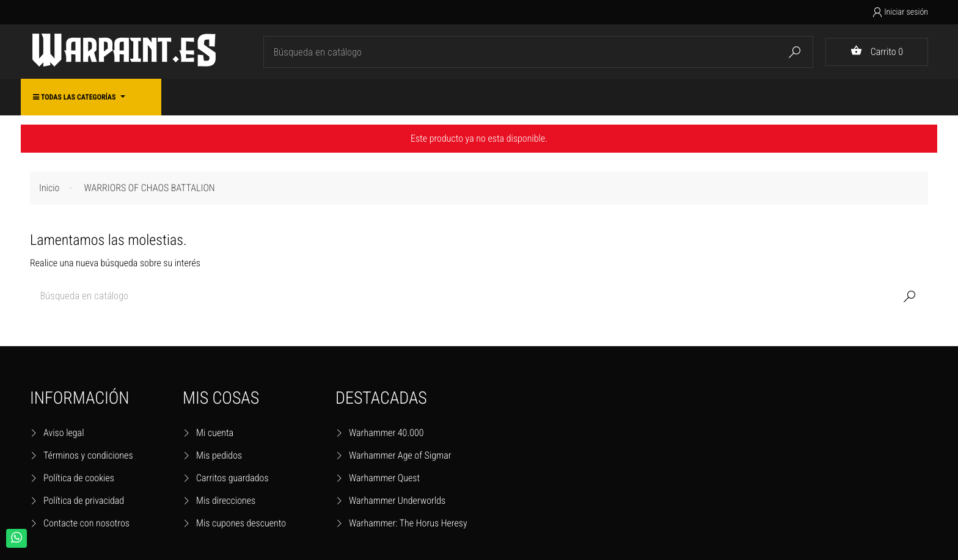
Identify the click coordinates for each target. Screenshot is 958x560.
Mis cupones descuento (241, 523)
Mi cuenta (215, 433)
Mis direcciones (226, 500)
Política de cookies (79, 478)
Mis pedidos (219, 455)
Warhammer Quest (384, 478)
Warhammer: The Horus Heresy (408, 523)
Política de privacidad (84, 500)
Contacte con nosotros (86, 523)
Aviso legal (64, 433)
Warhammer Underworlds (397, 500)
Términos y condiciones (88, 455)
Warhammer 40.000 (386, 433)
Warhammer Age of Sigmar (400, 455)
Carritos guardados (232, 478)
